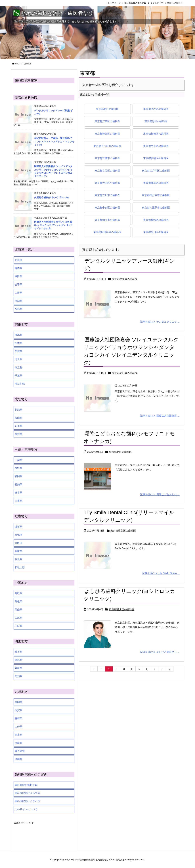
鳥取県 (18, 593)
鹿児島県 (20, 751)
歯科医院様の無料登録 (135, 3)
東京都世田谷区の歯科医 (107, 232)
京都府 (18, 535)
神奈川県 (20, 384)
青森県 (18, 268)
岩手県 (18, 285)
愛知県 (18, 484)
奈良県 (18, 559)
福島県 (18, 309)
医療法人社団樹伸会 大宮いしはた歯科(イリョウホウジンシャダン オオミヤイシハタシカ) (54, 225)
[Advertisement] (43, 835)
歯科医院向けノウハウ (27, 801)
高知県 (18, 676)
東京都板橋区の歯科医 (156, 134)
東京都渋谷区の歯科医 (156, 109)
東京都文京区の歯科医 (156, 146)
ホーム (17, 64)
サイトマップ (157, 3)
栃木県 (18, 343)
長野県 (18, 468)
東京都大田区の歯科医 (107, 183)
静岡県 (18, 476)
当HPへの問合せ (175, 3)
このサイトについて (26, 809)
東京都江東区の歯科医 (107, 121)
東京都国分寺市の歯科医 (156, 195)
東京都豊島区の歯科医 (107, 134)
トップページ (114, 3)
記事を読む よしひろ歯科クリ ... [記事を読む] (160, 652)
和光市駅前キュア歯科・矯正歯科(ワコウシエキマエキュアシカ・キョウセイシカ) (54, 142)
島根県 (18, 601)
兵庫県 (18, 551)
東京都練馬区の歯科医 (156, 183)
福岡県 (18, 702)
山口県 (18, 626)
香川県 (18, 652)
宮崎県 (18, 743)
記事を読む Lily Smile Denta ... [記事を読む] (161, 573)
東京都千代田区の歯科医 (107, 146)
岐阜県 (18, 493)
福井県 (18, 434)
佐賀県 (18, 710)
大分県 (18, 727)
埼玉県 (18, 359)
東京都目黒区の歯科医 (107, 171)
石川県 (18, 426)
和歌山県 (20, 567)
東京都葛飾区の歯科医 (156, 220)
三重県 (18, 501)
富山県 (18, 418)
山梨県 (18, 460)
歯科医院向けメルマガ (27, 793)
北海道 (18, 260)
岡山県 (18, 610)
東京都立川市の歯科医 (107, 195)
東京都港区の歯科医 (156, 121)
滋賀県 (18, 527)
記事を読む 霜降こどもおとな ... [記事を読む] (160, 494)
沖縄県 (18, 759)
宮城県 (18, 301)
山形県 (18, 293)
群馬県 (18, 335)
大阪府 (18, 543)
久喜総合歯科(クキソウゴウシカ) (52, 197)
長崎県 (18, 718)
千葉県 (18, 376)
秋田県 (18, 276)
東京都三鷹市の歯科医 (107, 158)
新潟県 (18, 410)
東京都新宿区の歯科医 (156, 158)
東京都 (18, 367)
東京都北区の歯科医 (107, 109)
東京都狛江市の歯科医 (107, 220)
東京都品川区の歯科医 (156, 232)
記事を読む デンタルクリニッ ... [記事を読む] (160, 322)
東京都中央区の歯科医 (107, 208)
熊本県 (18, 735)
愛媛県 (18, 668)
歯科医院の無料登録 (26, 785)
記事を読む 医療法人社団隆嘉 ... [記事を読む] (160, 416)
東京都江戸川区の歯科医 (156, 171)
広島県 (18, 618)
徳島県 (18, 660)
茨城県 (18, 351)
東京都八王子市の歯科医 (156, 208)
